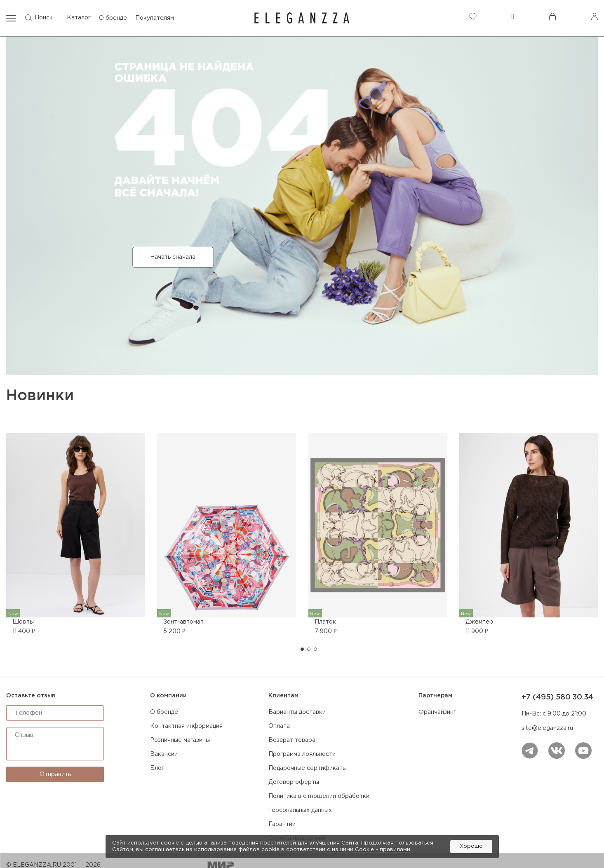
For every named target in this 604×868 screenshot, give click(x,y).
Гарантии (282, 824)
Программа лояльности (302, 754)
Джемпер (479, 622)
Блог (157, 768)
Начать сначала (173, 257)
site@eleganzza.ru (547, 728)
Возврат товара (292, 740)
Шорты (23, 622)
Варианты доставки (297, 712)
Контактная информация (186, 726)
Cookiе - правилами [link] (383, 850)
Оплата (279, 726)
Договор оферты (294, 782)
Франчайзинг (437, 712)
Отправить (55, 774)
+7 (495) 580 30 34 (557, 697)
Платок (325, 622)
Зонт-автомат (183, 622)
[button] (302, 649)
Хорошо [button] (471, 846)
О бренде (164, 712)
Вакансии (164, 754)
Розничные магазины (180, 740)
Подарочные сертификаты (308, 768)
